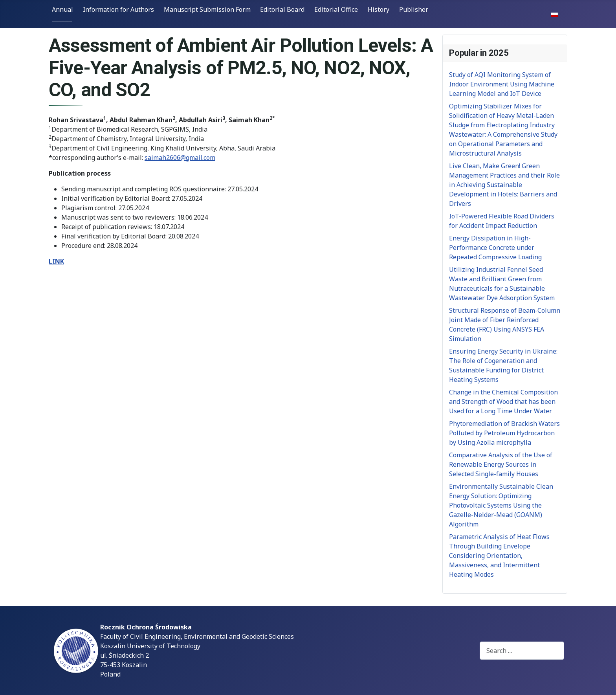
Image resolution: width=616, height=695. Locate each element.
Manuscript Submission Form (207, 9)
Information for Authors (118, 9)
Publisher (414, 9)
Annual (62, 9)
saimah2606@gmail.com (180, 158)
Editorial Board (282, 9)
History (379, 9)
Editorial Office (336, 9)
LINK (56, 261)
